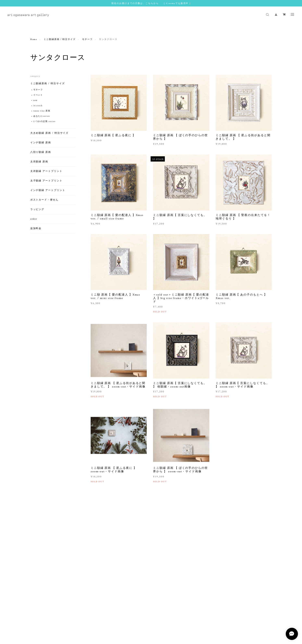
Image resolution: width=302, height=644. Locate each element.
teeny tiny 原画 (42, 111)
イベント (38, 95)
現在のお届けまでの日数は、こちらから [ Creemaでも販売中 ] (151, 3)
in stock (38, 106)
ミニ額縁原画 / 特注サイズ (60, 39)
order (34, 219)
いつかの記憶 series (45, 121)
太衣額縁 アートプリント (46, 171)
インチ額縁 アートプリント (48, 190)
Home (34, 39)
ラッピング (37, 209)
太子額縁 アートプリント (46, 181)
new (36, 100)
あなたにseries (42, 116)
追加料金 (36, 228)
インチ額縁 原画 (41, 143)
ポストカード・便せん (44, 200)
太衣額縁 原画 (39, 162)
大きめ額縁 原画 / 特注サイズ (49, 133)
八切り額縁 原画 (41, 152)
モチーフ (87, 39)
